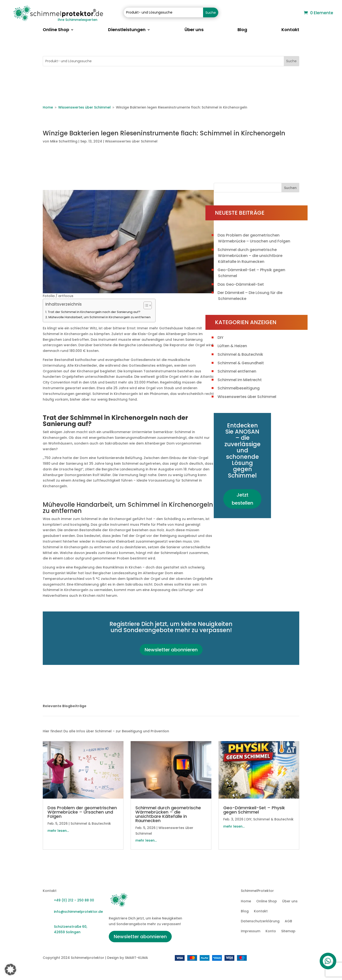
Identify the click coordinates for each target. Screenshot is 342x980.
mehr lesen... (58, 831)
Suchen (290, 188)
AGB (288, 921)
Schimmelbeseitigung (239, 388)
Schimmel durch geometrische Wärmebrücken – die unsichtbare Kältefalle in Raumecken (250, 256)
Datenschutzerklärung (260, 921)
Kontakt (290, 30)
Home (246, 902)
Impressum (251, 931)
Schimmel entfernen (237, 371)
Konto (271, 931)
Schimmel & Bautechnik (240, 354)
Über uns (194, 30)
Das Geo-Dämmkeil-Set (241, 284)
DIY (221, 338)
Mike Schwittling (64, 141)
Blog (242, 30)
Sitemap (288, 931)
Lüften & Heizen (232, 346)
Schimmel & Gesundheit (241, 363)
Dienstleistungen (127, 30)
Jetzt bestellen (242, 499)
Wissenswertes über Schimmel (131, 141)
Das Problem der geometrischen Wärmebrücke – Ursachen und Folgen (82, 812)
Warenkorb (290, 13)
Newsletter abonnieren (171, 650)
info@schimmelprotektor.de (78, 912)
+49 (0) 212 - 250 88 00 (74, 900)
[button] (10, 970)
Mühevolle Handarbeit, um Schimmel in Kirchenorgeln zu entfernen (100, 317)
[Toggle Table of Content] (145, 305)
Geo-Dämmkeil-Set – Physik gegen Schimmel (254, 810)
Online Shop (56, 30)
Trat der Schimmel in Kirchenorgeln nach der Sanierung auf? (94, 312)
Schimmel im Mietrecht (240, 380)
